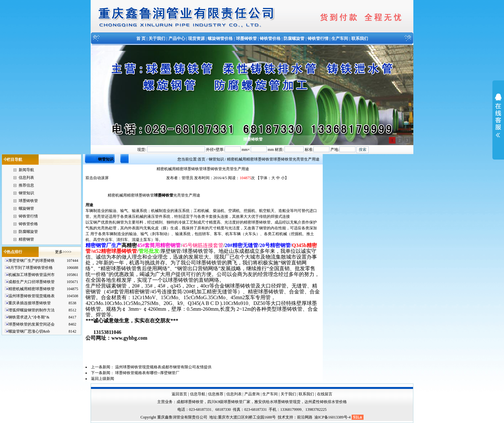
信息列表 (26, 178)
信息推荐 (216, 394)
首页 (202, 159)
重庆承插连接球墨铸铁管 (30, 303)
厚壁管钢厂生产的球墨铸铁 (32, 261)
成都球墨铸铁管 (190, 402)
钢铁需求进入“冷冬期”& (29, 317)
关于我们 (157, 38)
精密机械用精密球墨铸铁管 (32, 289)
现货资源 (196, 38)
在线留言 (325, 394)
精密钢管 (26, 239)
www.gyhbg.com (129, 338)
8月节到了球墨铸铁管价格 (31, 268)
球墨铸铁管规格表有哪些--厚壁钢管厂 (147, 373)
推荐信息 (26, 185)
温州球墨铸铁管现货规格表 (32, 296)
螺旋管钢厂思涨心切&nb (29, 331)
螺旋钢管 (26, 208)
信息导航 (198, 394)
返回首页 (179, 394)
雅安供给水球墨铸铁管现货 (277, 402)
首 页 (141, 38)
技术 (282, 417)
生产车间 (340, 38)
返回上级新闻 (103, 379)
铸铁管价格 (270, 38)
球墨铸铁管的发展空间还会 (32, 324)
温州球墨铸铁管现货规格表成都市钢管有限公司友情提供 (163, 367)
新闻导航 (26, 170)
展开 (498, 120)
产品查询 (252, 394)
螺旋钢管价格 (220, 38)
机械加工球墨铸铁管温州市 (32, 275)
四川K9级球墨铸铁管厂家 (229, 402)
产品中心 (177, 38)
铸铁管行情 (318, 38)
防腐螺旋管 (294, 38)
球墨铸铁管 (246, 38)
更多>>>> (63, 252)
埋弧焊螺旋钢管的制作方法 (32, 310)
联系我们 (360, 38)
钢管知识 (26, 193)
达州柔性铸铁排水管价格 (326, 402)
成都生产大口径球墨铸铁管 (32, 282)
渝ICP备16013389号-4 (333, 417)
